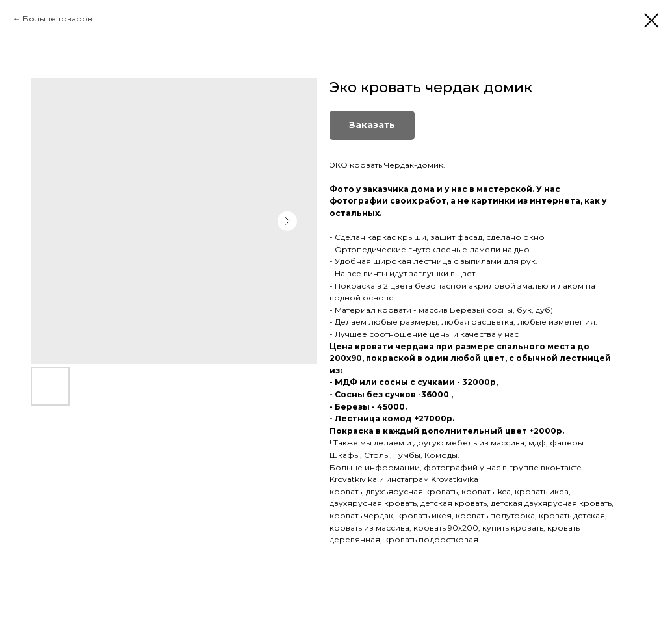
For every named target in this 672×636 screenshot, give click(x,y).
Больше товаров (58, 19)
